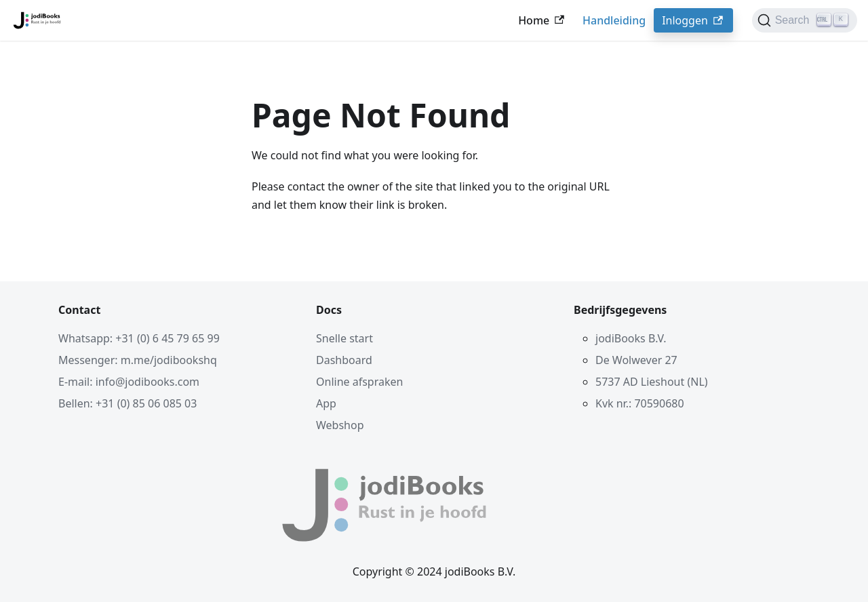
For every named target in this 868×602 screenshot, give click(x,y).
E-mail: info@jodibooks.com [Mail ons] (129, 382)
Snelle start (344, 338)
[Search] (805, 20)
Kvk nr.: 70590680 (640, 403)
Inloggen (693, 20)
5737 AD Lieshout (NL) (652, 382)
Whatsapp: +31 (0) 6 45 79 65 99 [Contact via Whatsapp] (139, 338)
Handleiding (614, 20)
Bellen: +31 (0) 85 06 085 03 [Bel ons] (127, 403)
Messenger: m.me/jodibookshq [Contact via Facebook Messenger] (138, 360)
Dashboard (344, 360)
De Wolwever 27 (636, 360)
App (326, 403)
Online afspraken (359, 382)
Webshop (340, 425)
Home (542, 20)
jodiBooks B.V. (631, 338)
